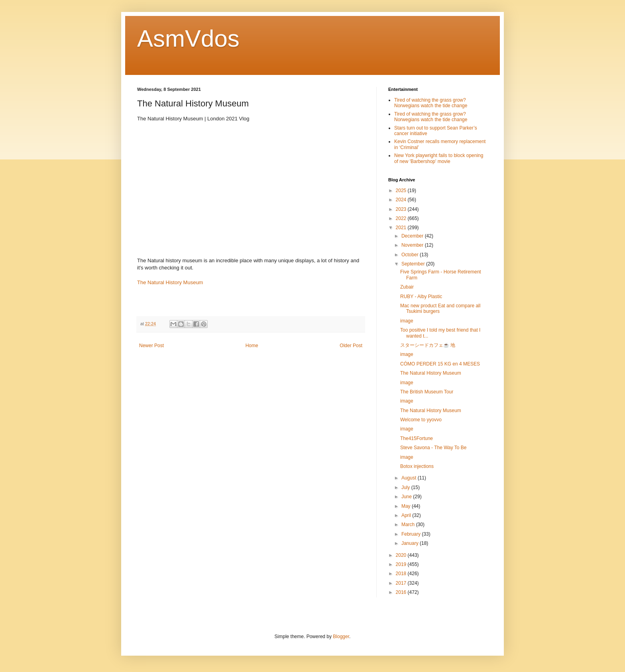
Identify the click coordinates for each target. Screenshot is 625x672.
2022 (402, 218)
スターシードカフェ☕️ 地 (428, 345)
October (411, 255)
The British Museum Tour (427, 392)
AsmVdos (188, 38)
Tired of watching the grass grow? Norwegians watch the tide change (431, 103)
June (407, 497)
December (413, 236)
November (413, 245)
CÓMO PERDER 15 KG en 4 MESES (440, 364)
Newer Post (151, 346)
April (407, 515)
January (411, 543)
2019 (402, 564)
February (412, 534)
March (409, 525)
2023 (402, 209)
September (414, 264)
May (407, 506)
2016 (402, 592)
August (410, 478)
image (407, 321)
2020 (402, 555)
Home (252, 346)
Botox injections (417, 466)
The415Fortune (417, 438)
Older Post (351, 346)
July (406, 487)
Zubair (407, 287)
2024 (402, 200)
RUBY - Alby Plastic (421, 297)
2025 (402, 191)
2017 (402, 583)
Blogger (341, 637)
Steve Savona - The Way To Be (433, 448)
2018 (402, 574)
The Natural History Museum (170, 282)
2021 (402, 228)
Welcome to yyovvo (421, 420)
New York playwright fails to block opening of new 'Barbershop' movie (439, 158)
